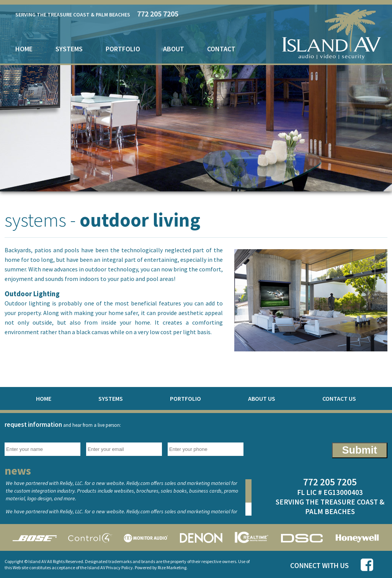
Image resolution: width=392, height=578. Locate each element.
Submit (360, 450)
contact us (339, 398)
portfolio (123, 49)
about (174, 49)
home (24, 49)
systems (69, 49)
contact (221, 49)
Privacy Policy (119, 567)
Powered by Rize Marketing (161, 567)
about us (262, 398)
